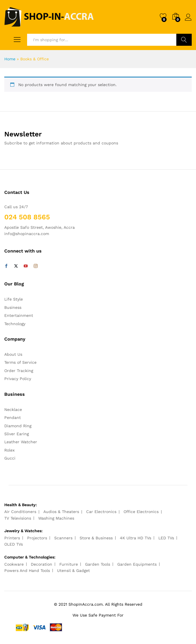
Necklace (13, 410)
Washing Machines (56, 518)
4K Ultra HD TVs (136, 538)
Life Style (14, 299)
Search (184, 40)
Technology (15, 324)
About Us (13, 354)
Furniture (69, 564)
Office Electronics (141, 512)
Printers (12, 538)
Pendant (13, 418)
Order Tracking (19, 371)
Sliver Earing (17, 434)
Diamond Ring (18, 426)
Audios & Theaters (61, 512)
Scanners (63, 538)
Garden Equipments (137, 564)
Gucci (10, 458)
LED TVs (166, 538)
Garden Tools (98, 564)
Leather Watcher (21, 442)
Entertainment (19, 315)
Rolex (9, 450)
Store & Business (96, 538)
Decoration (42, 564)
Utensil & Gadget (73, 571)
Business (13, 307)
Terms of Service (20, 362)
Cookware (14, 564)
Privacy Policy (18, 379)
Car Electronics (101, 512)
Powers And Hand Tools (27, 571)
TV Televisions (18, 518)
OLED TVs (14, 544)
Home (10, 59)
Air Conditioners (20, 512)
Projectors (37, 538)
